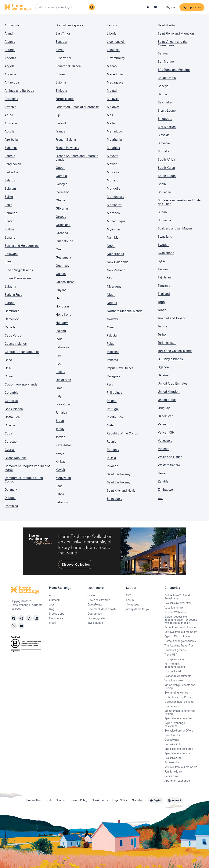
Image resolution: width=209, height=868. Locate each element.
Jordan (60, 437)
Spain (162, 184)
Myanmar (114, 229)
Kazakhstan (64, 445)
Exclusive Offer (173, 744)
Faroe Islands (65, 99)
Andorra (10, 58)
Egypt (60, 50)
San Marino (166, 62)
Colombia (11, 393)
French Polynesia (67, 148)
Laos (59, 486)
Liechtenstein (116, 42)
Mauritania (114, 140)
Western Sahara (169, 465)
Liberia (112, 34)
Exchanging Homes (176, 693)
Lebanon (62, 502)
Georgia (61, 184)
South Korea (166, 168)
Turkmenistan (167, 343)
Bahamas (11, 148)
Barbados (11, 172)
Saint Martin (166, 25)
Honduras (63, 306)
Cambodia (12, 311)
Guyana (61, 290)
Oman (111, 327)
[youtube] (21, 626)
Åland (9, 34)
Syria (161, 261)
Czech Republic (16, 458)
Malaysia (113, 99)
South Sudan (167, 176)
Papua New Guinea (120, 368)
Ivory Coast (64, 404)
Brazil (8, 262)
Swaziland (165, 237)
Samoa (163, 53)
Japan (60, 421)
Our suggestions (98, 618)
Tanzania (164, 286)
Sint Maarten (167, 127)
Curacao (11, 442)
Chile (8, 368)
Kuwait (60, 470)
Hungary (62, 323)
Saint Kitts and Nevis (121, 491)
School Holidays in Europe (180, 627)
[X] (14, 626)
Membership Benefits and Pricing (180, 687)
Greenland (63, 225)
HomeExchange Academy (180, 641)
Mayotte (113, 156)
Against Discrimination (178, 636)
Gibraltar (62, 209)
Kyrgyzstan (63, 478)
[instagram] (21, 618)
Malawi (112, 91)
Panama (112, 360)
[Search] (92, 7)
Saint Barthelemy (119, 482)
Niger (111, 295)
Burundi (10, 303)
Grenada (62, 233)
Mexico (112, 164)
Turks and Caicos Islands (175, 351)
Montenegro (116, 197)
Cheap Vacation (174, 659)
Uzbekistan (166, 416)
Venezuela (165, 441)
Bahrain (10, 156)
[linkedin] (36, 618)
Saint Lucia (115, 499)
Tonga (162, 310)
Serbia (162, 94)
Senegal (164, 86)
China (9, 376)
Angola (10, 66)
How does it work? (99, 600)
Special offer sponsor (177, 753)
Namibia (113, 238)
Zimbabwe (165, 490)
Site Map (138, 800)
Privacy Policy (79, 800)
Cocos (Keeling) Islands (21, 384)
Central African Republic (22, 352)
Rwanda (113, 466)
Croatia (10, 425)
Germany (62, 192)
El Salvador (64, 58)
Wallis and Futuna (170, 457)
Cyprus (10, 450)
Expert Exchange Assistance (175, 725)
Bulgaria (10, 287)
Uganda (163, 367)
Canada (10, 327)
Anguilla (10, 74)
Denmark (11, 490)
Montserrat (115, 205)
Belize (9, 197)
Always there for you (138, 609)
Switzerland (166, 253)
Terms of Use (33, 800)
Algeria (10, 50)
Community (56, 618)
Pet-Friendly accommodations (175, 665)
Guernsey (62, 266)
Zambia (163, 481)
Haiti (59, 298)
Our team (55, 600)
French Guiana (66, 140)
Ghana (60, 200)
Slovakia (164, 135)
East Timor (63, 34)
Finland (61, 123)
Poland (112, 401)
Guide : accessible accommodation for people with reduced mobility (181, 620)
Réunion (113, 442)
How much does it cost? (102, 609)
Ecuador (62, 42)
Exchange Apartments (178, 676)
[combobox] (66, 7)
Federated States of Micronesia (78, 107)
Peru (110, 384)
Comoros (11, 401)
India (59, 339)
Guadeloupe (64, 241)
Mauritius (113, 148)
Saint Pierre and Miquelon (176, 34)
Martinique (114, 131)
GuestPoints (95, 605)
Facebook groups (175, 650)
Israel (59, 388)
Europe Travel (173, 671)
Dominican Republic (70, 25)
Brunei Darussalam (18, 278)
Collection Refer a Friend (179, 702)
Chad (8, 360)
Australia (11, 123)
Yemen (162, 473)
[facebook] (14, 618)
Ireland (61, 372)
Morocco (113, 213)
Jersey (60, 429)
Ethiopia (61, 91)
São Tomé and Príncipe (174, 70)
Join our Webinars (175, 612)
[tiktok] (29, 618)
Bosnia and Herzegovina (22, 246)
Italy (59, 396)
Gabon (61, 168)
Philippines (114, 393)
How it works (172, 735)
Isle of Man (63, 380)
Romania (113, 450)
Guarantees (95, 614)
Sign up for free (192, 7)
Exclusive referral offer (178, 603)
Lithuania (113, 50)
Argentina (11, 99)
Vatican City (166, 432)
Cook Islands (14, 409)
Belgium (10, 189)
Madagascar (116, 82)
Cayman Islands (16, 344)
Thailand (164, 294)
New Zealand (116, 270)
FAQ (129, 595)
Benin (8, 205)
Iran (58, 355)
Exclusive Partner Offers (179, 731)
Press (52, 623)
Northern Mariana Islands (125, 311)
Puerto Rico (115, 417)
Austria (9, 131)
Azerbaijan (12, 140)
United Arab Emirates (173, 384)
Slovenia (164, 143)
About (53, 595)
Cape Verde (13, 335)
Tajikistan (164, 277)
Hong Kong (64, 315)
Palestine (113, 352)
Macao (112, 66)
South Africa (166, 160)
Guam (60, 249)
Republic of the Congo (123, 433)
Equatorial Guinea (68, 66)
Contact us (133, 605)
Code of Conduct (56, 800)
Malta (111, 123)
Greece (61, 217)
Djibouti (10, 498)
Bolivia (9, 229)
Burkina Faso (13, 295)
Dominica (11, 506)
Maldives (113, 107)
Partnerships (172, 762)
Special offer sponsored (179, 718)
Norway (112, 319)
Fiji (58, 115)
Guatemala (63, 257)
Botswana (11, 254)
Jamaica (61, 413)
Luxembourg (116, 58)
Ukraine (163, 375)
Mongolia (114, 189)
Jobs (52, 605)
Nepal (111, 246)
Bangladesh (13, 164)
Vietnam (164, 449)
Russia (111, 458)
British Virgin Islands (19, 270)
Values (92, 595)
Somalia (164, 151)
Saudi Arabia (167, 78)
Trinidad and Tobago (172, 318)
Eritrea (60, 74)
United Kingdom (169, 392)
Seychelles (165, 102)
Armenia (10, 107)
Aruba (9, 115)
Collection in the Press (178, 697)
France (60, 131)
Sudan (162, 212)
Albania (10, 42)
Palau (111, 344)
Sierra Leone (167, 111)
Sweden (164, 245)
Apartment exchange (177, 781)
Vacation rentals (174, 608)
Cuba (8, 433)
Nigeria (112, 303)
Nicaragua (114, 287)
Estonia (61, 82)
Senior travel (172, 776)
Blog (52, 609)
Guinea (61, 274)
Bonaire (10, 238)
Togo (161, 302)
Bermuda (11, 213)
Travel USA (171, 655)
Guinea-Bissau (66, 282)
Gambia (61, 176)
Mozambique (116, 221)
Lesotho (113, 25)
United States (167, 400)
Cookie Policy (100, 800)
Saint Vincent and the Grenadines (173, 43)
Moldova (113, 172)
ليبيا (160, 498)
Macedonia (115, 74)
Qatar (111, 425)
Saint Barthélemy (119, 474)
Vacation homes (174, 680)
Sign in (171, 7)
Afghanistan (13, 25)
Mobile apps (57, 614)
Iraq (58, 364)
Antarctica (12, 82)
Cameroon (12, 319)
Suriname (164, 220)
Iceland (61, 331)
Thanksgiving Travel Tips (179, 646)
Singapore (165, 119)
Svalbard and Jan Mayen (175, 228)
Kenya (60, 453)
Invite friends (95, 623)
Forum (130, 600)
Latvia (60, 494)
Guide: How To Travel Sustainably (177, 597)
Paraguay (113, 376)
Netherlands (115, 254)
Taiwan (163, 269)
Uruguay (164, 408)
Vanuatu (164, 424)
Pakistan (113, 335)
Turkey (162, 335)
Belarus (10, 180)
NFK (110, 278)
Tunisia (163, 326)
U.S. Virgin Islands (170, 359)
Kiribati (61, 462)
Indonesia (63, 347)
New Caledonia (118, 262)
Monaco (113, 180)
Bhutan (9, 221)
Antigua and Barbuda (19, 91)
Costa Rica (12, 417)
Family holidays (174, 772)
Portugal (113, 409)
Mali (110, 115)
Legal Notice (120, 800)
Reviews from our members (181, 632)
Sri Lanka (164, 192)
